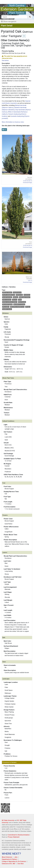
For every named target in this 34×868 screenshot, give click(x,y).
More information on (13, 122)
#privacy (16, 297)
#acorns (15, 300)
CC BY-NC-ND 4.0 (28, 181)
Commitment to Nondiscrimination (19, 835)
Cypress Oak (8, 46)
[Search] (14, 17)
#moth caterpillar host (9, 295)
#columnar (27, 295)
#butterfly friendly (7, 304)
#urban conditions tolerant (10, 302)
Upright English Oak (16, 47)
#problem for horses (19, 304)
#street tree (19, 295)
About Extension (7, 857)
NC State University (8, 820)
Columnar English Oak (13, 43)
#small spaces (17, 292)
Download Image (27, 183)
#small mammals (7, 297)
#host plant (6, 307)
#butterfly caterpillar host (17, 307)
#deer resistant (7, 300)
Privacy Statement (14, 837)
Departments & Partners (9, 859)
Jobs (16, 857)
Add (4, 130)
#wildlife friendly (7, 309)
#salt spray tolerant (25, 297)
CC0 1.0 (30, 280)
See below (5, 60)
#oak (20, 300)
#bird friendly (22, 302)
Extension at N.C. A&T (9, 864)
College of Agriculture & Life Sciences (14, 861)
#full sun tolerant (7, 292)
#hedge (28, 307)
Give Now (21, 864)
